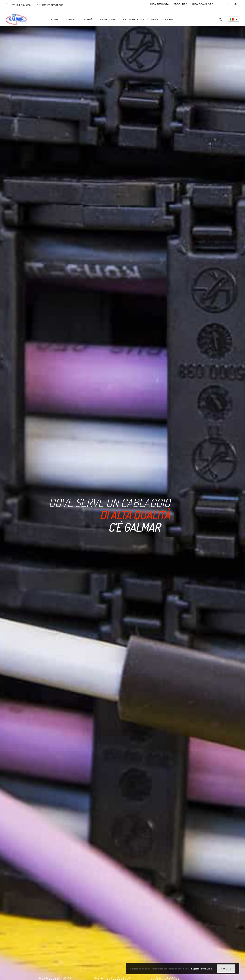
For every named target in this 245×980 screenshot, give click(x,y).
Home (55, 19)
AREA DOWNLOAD (202, 4)
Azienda (71, 19)
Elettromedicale (133, 19)
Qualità (88, 19)
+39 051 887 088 (20, 5)
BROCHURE (180, 4)
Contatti (171, 19)
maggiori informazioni (201, 969)
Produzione (108, 19)
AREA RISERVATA (159, 4)
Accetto (226, 969)
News (155, 19)
